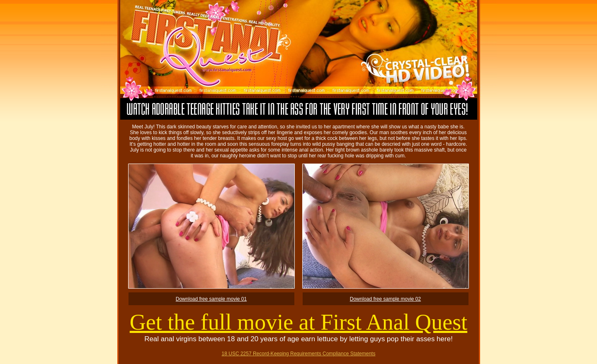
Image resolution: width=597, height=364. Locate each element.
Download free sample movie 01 (211, 299)
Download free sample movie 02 (385, 299)
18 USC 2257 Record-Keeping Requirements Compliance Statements (299, 354)
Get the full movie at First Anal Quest (298, 322)
